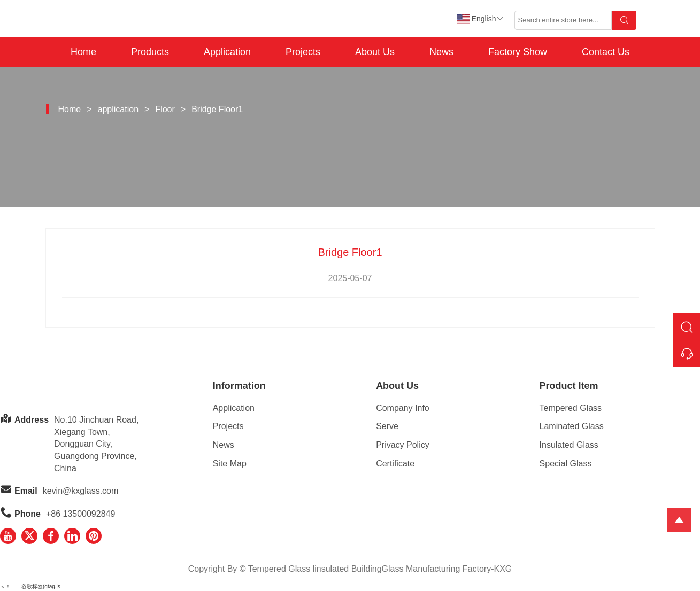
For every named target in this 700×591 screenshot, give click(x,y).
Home (83, 52)
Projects (303, 52)
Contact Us (606, 52)
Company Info (403, 408)
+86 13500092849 (80, 514)
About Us (375, 52)
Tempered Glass (571, 408)
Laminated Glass (572, 426)
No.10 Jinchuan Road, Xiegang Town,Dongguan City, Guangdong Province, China (96, 444)
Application (227, 52)
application (118, 109)
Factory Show (518, 52)
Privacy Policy (403, 445)
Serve (387, 426)
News (441, 52)
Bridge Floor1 (217, 109)
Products (150, 52)
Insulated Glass (569, 445)
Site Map (230, 464)
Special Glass (566, 464)
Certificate (395, 464)
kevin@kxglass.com (81, 491)
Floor (165, 109)
